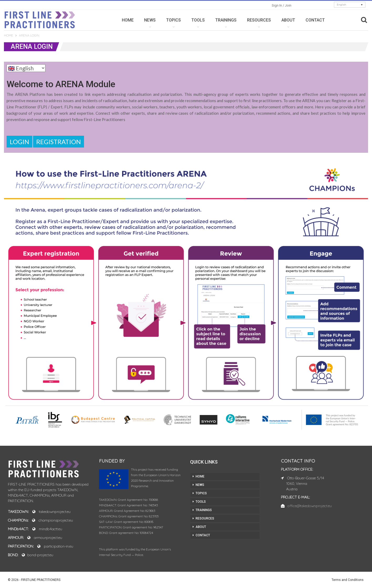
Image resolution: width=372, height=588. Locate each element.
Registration (59, 142)
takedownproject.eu (55, 512)
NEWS (150, 20)
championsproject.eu (56, 520)
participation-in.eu (59, 546)
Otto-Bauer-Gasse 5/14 (306, 478)
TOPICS (174, 20)
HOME (128, 20)
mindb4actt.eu (51, 529)
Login (19, 142)
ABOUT (288, 20)
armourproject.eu (48, 538)
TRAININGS (226, 20)
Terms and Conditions (348, 580)
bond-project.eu (40, 555)
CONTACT (315, 20)
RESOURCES (259, 20)
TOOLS (198, 20)
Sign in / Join (282, 5)
